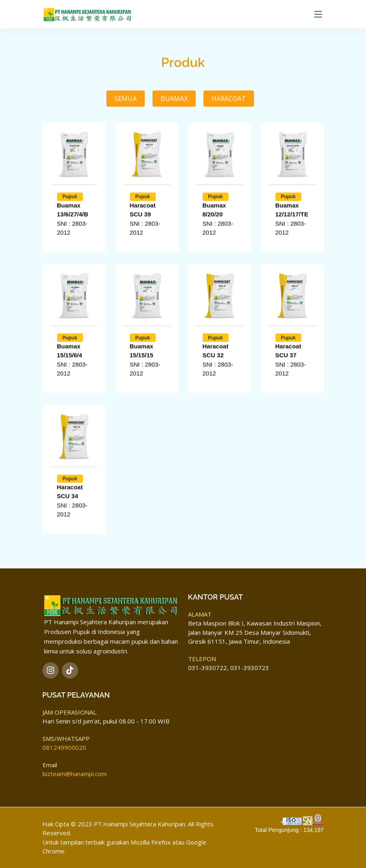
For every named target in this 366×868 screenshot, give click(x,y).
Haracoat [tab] (229, 123)
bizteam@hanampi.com (75, 774)
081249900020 (64, 748)
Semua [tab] (126, 123)
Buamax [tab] (174, 123)
